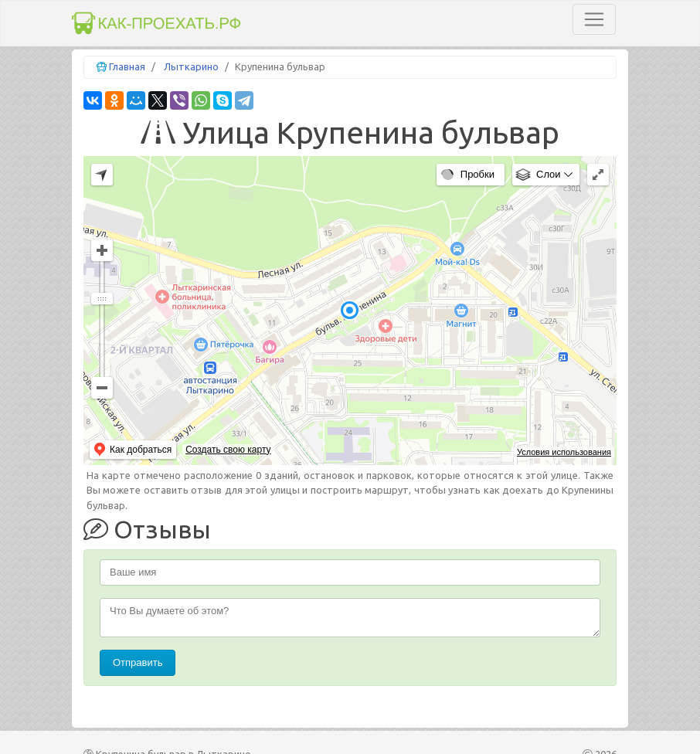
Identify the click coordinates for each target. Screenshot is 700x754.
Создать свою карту (228, 450)
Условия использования (564, 452)
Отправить (138, 662)
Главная (127, 66)
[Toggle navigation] (594, 19)
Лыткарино (191, 66)
